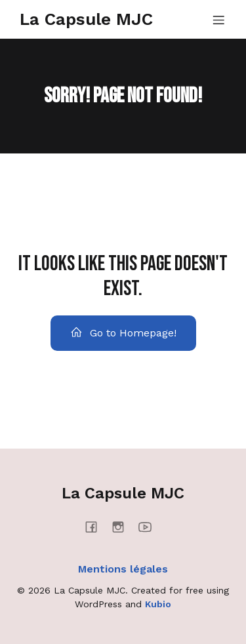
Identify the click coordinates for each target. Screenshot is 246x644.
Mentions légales (123, 569)
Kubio (158, 604)
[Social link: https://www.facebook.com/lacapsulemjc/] (96, 527)
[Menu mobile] (218, 20)
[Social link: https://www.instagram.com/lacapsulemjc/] (123, 527)
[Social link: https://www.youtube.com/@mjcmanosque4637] (150, 527)
